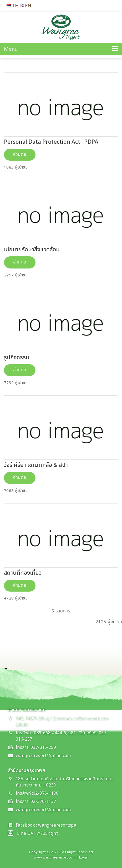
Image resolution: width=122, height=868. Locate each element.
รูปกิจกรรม (17, 358)
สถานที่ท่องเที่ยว (23, 573)
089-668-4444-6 (50, 733)
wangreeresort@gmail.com (43, 756)
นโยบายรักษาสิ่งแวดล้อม (32, 250)
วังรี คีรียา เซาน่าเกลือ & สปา (36, 465)
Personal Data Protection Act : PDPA (51, 142)
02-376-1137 (43, 802)
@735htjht (47, 833)
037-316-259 (43, 747)
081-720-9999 (82, 733)
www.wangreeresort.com (55, 857)
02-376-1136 (46, 793)
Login (84, 857)
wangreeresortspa (57, 825)
